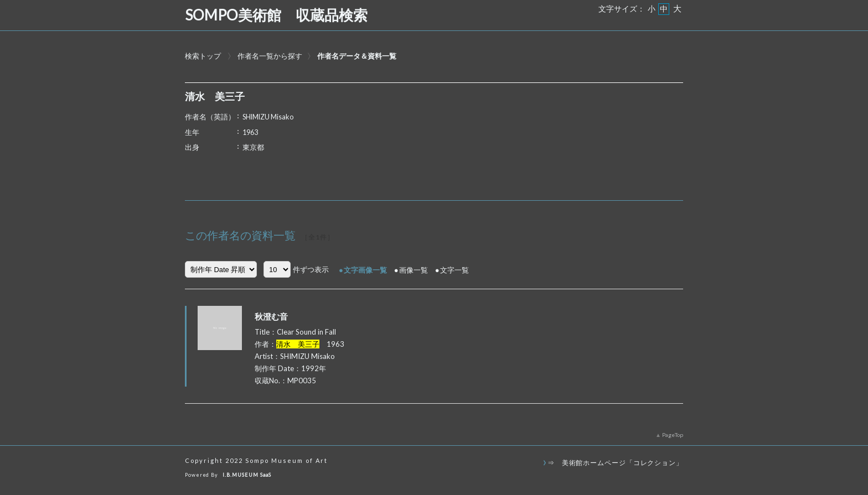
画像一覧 (414, 270)
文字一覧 (454, 270)
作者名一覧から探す (270, 56)
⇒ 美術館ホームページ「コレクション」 (615, 462)
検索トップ (203, 56)
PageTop (673, 435)
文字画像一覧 (365, 270)
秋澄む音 (271, 316)
